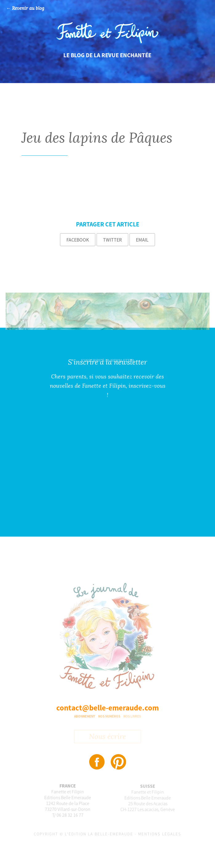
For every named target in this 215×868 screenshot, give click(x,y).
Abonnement (85, 716)
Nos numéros (109, 716)
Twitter (112, 240)
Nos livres (132, 716)
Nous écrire (107, 738)
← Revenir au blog (25, 8)
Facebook (78, 240)
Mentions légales (160, 834)
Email (142, 240)
